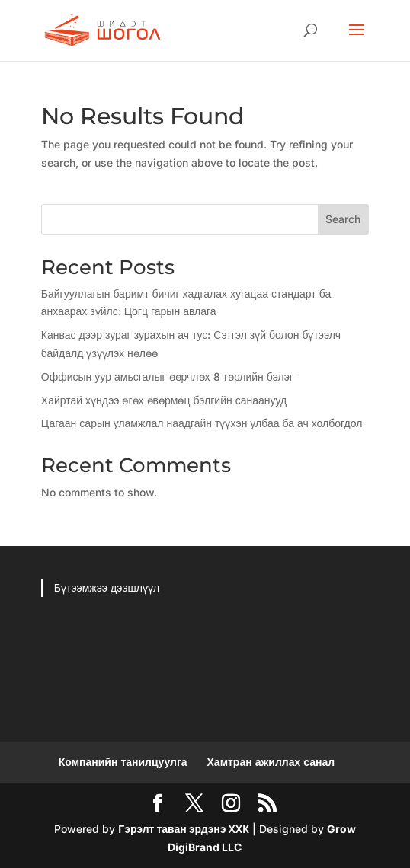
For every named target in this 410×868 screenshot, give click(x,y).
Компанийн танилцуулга (123, 762)
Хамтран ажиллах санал (271, 762)
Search (343, 219)
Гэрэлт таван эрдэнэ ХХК (183, 829)
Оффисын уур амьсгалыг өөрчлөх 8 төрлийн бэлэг (167, 377)
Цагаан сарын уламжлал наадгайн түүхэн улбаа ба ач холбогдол (202, 423)
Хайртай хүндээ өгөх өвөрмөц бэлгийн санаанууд (164, 400)
